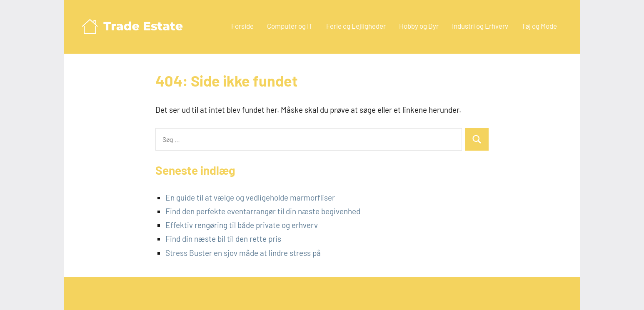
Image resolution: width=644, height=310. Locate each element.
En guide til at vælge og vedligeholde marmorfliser (250, 197)
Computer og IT (290, 26)
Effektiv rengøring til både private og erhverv (242, 225)
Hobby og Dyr (419, 26)
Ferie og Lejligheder (356, 26)
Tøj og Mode (539, 26)
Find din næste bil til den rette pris (223, 239)
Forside (242, 26)
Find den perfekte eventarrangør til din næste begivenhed (263, 211)
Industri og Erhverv (480, 26)
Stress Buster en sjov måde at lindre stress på (243, 253)
